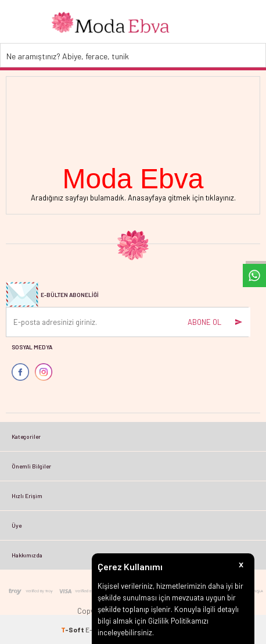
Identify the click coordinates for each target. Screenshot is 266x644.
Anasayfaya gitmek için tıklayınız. (182, 198)
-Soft (73, 629)
